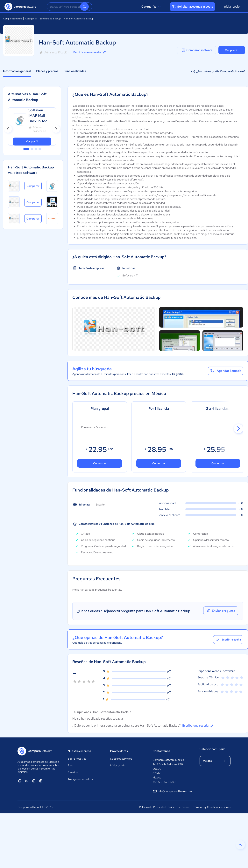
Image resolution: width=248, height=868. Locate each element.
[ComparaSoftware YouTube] (27, 781)
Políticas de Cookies (179, 807)
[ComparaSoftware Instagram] (41, 781)
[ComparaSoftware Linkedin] (20, 781)
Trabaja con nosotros (80, 779)
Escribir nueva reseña (90, 52)
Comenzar (100, 463)
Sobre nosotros (77, 759)
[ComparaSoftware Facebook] (34, 781)
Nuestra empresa (79, 751)
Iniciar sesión (232, 7)
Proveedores (119, 751)
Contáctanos (161, 751)
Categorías (152, 7)
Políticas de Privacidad (152, 807)
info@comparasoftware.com (172, 791)
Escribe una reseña (198, 726)
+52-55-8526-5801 (164, 782)
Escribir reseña (228, 640)
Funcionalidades (75, 71)
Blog (70, 765)
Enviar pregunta (221, 611)
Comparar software (197, 50)
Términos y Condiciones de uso (212, 807)
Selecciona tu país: (212, 749)
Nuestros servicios (121, 759)
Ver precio (232, 50)
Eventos (73, 772)
